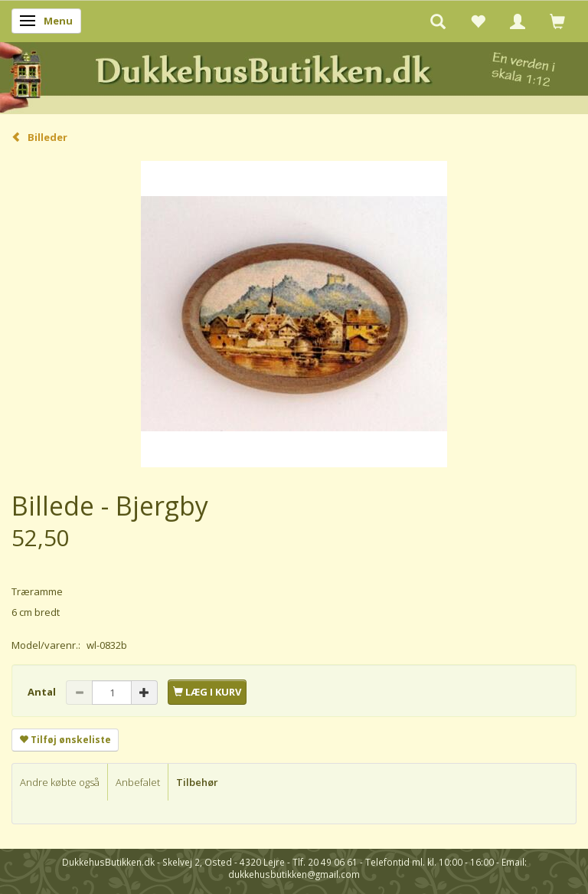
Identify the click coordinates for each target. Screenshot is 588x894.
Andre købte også (60, 782)
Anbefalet (138, 782)
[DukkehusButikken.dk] (294, 75)
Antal (43, 692)
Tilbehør (197, 782)
